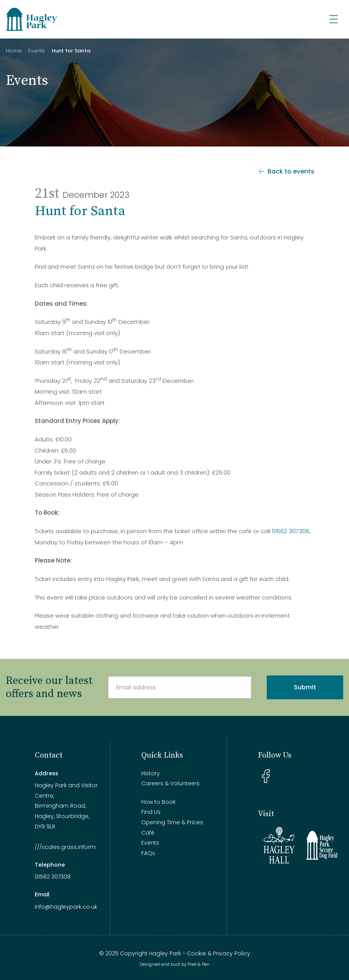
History (151, 773)
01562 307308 (291, 531)
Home (14, 51)
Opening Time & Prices (172, 822)
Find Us (151, 812)
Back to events (286, 171)
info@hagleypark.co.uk (66, 907)
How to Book (158, 802)
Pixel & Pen (199, 964)
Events (37, 51)
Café (148, 833)
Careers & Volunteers (170, 783)
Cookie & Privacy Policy (219, 953)
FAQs (148, 853)
